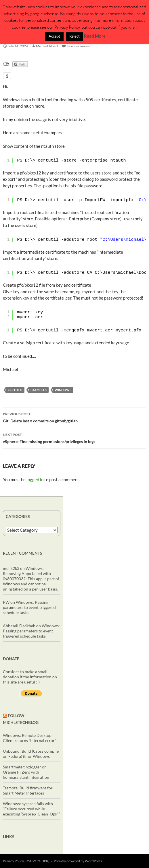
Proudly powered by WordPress (78, 861)
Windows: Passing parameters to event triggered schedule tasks (29, 607)
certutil (15, 390)
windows (63, 390)
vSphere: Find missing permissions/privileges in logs (74, 438)
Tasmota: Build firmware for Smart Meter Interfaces (28, 790)
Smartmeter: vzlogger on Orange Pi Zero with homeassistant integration (26, 772)
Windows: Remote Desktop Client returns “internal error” (29, 738)
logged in (35, 479)
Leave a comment (80, 46)
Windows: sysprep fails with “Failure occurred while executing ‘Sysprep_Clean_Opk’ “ (32, 809)
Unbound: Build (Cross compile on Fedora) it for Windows (31, 754)
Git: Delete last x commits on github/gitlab (74, 417)
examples (39, 390)
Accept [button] (54, 36)
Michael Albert (47, 46)
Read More (95, 36)
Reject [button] (74, 36)
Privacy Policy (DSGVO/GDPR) (26, 861)
